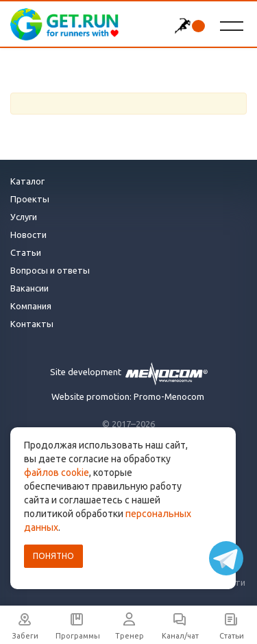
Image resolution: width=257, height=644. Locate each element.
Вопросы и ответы (50, 270)
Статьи (26, 252)
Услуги (24, 217)
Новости (28, 235)
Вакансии (29, 288)
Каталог (27, 181)
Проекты (30, 199)
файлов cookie (57, 473)
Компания (31, 306)
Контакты (32, 324)
